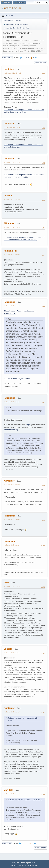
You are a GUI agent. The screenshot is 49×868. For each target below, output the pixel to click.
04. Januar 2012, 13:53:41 (12, 653)
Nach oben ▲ (33, 863)
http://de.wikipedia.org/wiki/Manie (17, 379)
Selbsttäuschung (11, 430)
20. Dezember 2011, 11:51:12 (13, 127)
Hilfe (14, 863)
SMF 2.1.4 (14, 865)
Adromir (8, 196)
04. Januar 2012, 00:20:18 (12, 306)
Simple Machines (33, 865)
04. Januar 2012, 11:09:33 (12, 520)
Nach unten (7, 58)
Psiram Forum (11, 8)
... (25, 58)
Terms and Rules (22, 863)
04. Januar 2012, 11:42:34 (12, 545)
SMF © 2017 (23, 865)
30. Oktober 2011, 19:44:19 (12, 73)
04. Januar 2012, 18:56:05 (12, 712)
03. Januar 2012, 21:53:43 (12, 227)
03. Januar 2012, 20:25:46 (12, 162)
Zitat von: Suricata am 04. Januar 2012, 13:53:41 (25, 800)
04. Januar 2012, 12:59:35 (12, 586)
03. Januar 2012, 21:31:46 (12, 200)
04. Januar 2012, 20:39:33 (12, 794)
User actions (41, 62)
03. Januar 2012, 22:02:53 (12, 255)
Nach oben (7, 843)
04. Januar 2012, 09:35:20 (12, 485)
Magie (28, 425)
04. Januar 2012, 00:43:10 (12, 402)
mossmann (9, 541)
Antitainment (10, 251)
